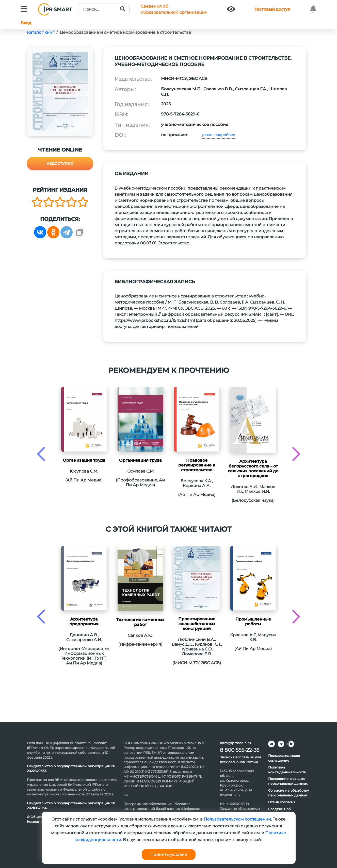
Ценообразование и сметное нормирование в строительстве (125, 32)
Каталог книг (41, 32)
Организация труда (84, 460)
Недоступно (60, 163)
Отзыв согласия (282, 802)
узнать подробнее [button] (218, 135)
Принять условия (169, 854)
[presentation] (41, 454)
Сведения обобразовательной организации (174, 9)
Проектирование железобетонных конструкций (197, 624)
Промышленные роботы (253, 622)
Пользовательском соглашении (237, 819)
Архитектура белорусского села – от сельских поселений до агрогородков (253, 469)
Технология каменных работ (140, 622)
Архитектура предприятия (84, 622)
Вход (26, 23)
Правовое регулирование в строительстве (197, 465)
